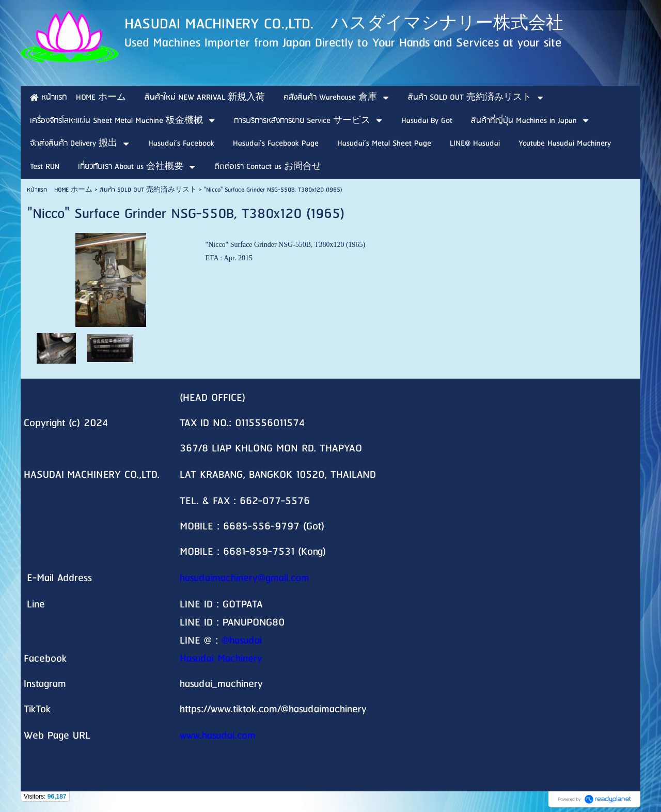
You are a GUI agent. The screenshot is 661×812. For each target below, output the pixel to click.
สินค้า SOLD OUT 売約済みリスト (148, 190)
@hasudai (242, 641)
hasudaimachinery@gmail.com (245, 578)
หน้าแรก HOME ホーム (60, 190)
